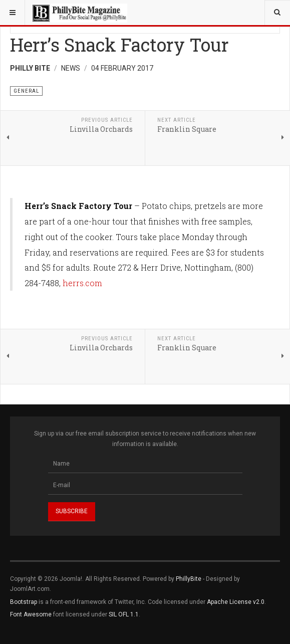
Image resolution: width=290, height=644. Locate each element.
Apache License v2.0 (236, 602)
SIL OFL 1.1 (124, 614)
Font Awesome (31, 614)
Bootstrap (24, 602)
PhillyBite (189, 579)
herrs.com (82, 283)
